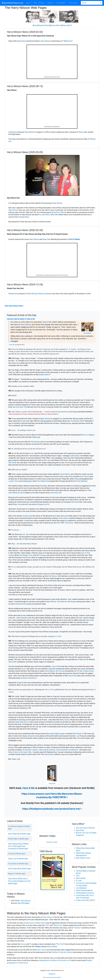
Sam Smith (12, 463)
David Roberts (65, 474)
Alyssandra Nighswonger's (56, 734)
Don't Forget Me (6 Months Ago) (19, 869)
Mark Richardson (22, 618)
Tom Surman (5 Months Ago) (18, 864)
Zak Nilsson (53, 576)
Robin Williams (52, 947)
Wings (77, 479)
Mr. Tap (26, 534)
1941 (78, 876)
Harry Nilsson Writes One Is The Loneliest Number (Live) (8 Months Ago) (19, 881)
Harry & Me (47, 322)
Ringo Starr (46, 239)
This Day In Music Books (85, 671)
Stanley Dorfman (49, 750)
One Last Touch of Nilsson (85, 828)
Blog (35, 3)
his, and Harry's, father (47, 215)
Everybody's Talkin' (77, 421)
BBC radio (47, 460)
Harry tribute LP (78, 734)
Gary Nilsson (58, 203)
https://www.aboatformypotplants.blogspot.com (30, 504)
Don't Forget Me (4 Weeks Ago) (19, 834)
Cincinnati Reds (23, 217)
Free (31, 555)
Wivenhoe (75, 502)
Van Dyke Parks (26, 752)
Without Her (58, 925)
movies (23, 944)
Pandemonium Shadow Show (34, 923)
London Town (13, 481)
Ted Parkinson (62, 602)
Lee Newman (26, 750)
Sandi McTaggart (24, 903)
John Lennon (42, 950)
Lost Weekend (81, 888)
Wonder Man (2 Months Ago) (18, 839)
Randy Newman (21, 722)
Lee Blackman (73, 750)
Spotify (32, 736)
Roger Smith (13, 345)
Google (23, 421)
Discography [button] (61, 3)
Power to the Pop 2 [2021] (85, 900)
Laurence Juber (37, 750)
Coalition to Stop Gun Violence (62, 952)
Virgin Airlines (49, 754)
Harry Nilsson (29, 132)
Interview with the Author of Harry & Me (21, 319)
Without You (68, 41)
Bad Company (41, 555)
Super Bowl (21, 41)
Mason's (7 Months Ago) (17, 874)
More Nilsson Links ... (84, 858)
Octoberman (13, 132)
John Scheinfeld (62, 750)
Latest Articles (56, 25)
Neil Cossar (60, 671)
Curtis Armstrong (22, 604)
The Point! (60, 944)
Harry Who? (67, 25)
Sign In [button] (28, 3)
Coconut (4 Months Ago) (17, 854)
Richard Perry (13, 294)
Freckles (77, 928)
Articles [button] (42, 3)
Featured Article (44, 25)
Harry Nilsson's (46, 41)
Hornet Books (63, 518)
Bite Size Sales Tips (20, 407)
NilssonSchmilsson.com (12, 3)
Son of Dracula (74, 239)
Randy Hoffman (51, 602)
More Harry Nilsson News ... (15, 306)
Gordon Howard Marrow (84, 890)
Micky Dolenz (65, 720)
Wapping (27, 481)
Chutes (81, 132)
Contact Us (52, 974)
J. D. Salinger (72, 349)
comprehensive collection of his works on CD (55, 960)
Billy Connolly (81, 878)
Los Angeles (90, 435)
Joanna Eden (74, 456)
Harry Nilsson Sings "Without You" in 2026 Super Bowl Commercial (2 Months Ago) (18, 846)
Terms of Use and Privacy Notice (52, 977)
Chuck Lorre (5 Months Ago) (18, 859)
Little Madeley (82, 481)
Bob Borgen (72, 602)
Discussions (73, 3)
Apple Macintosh (46, 419)
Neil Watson (87, 333)
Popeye (38, 947)
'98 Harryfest (35, 442)
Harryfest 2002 (59, 212)
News (35, 25)
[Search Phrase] (90, 3)
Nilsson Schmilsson (45, 294)
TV (30, 944)
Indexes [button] (51, 3)
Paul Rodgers (24, 555)
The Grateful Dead (44, 481)
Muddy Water (43, 375)
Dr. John (79, 881)
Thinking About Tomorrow (85, 893)
